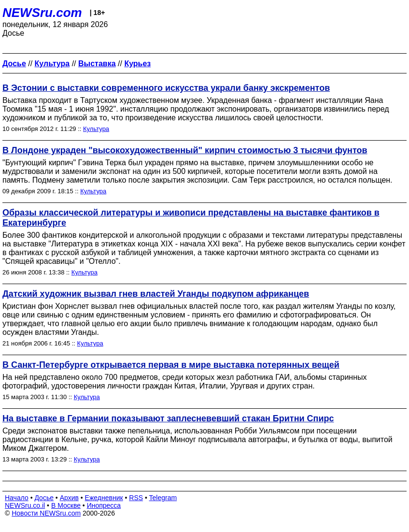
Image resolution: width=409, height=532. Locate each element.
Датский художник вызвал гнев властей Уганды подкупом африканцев (156, 294)
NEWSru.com (42, 13)
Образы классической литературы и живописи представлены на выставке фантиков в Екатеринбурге (191, 218)
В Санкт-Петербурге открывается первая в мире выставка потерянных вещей (171, 365)
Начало (17, 498)
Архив (69, 498)
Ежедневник (104, 498)
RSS (136, 498)
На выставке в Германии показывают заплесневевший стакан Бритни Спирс (168, 418)
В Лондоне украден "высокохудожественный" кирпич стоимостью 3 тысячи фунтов (185, 150)
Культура (96, 129)
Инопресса (104, 505)
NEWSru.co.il (25, 505)
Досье (44, 498)
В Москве (66, 505)
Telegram (163, 498)
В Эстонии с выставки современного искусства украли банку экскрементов (166, 88)
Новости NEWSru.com (46, 513)
